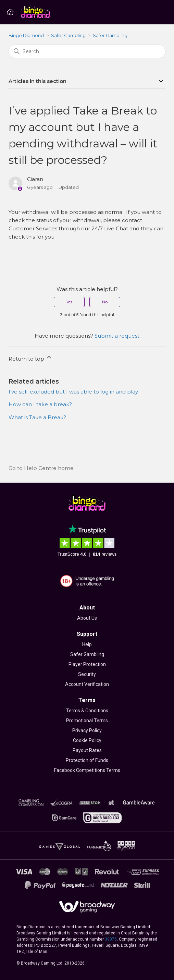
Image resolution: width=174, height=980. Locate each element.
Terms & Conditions (87, 711)
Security (87, 674)
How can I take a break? (40, 404)
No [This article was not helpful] (105, 302)
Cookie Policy (87, 740)
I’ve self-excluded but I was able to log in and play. (74, 392)
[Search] (87, 51)
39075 (111, 939)
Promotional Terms (87, 721)
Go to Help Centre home (41, 468)
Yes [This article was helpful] (69, 302)
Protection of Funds (87, 760)
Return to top (30, 358)
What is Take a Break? (37, 417)
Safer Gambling (68, 35)
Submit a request (117, 336)
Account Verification (87, 684)
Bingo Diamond (26, 35)
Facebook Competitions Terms (87, 770)
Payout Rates (87, 750)
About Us (87, 618)
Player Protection (87, 664)
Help (87, 644)
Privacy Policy (87, 730)
